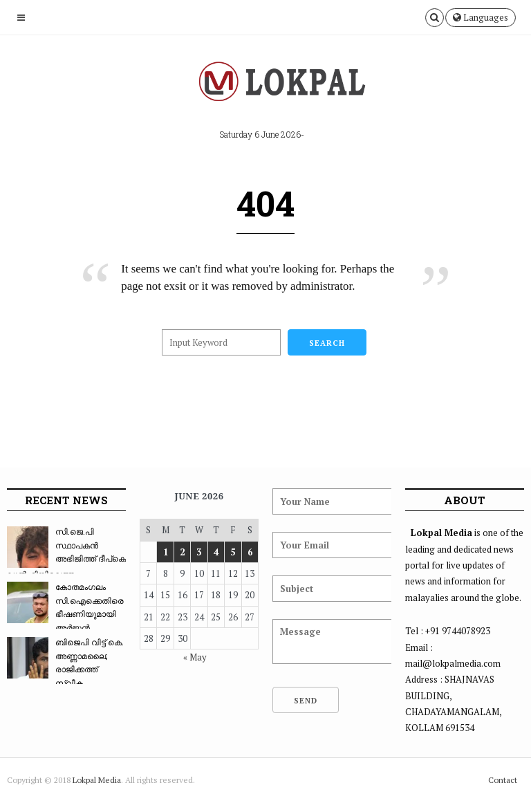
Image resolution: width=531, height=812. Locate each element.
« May (195, 657)
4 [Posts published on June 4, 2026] (216, 552)
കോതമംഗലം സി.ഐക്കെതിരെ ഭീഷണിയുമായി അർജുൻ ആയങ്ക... (65, 613)
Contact (503, 780)
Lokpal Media (97, 780)
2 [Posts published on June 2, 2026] (182, 552)
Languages (481, 17)
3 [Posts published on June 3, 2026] (199, 552)
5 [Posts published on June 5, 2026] (233, 552)
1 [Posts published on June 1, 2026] (166, 552)
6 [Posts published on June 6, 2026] (250, 552)
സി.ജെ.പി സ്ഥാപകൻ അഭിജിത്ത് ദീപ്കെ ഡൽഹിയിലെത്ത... (66, 553)
